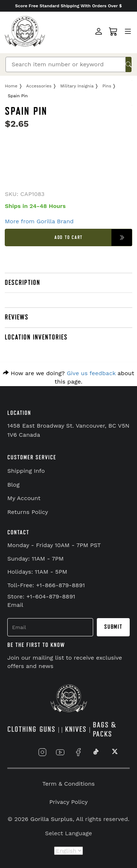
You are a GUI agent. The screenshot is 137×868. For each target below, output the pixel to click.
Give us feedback (91, 373)
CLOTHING (22, 729)
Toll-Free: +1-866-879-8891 (46, 585)
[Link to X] (114, 752)
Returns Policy (28, 512)
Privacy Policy (68, 802)
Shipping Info (26, 471)
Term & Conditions (68, 784)
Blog (13, 485)
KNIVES (76, 729)
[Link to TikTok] (96, 752)
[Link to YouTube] (60, 752)
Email (15, 605)
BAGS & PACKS (104, 730)
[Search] (66, 64)
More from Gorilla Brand (39, 221)
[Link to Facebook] (78, 752)
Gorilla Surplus (52, 819)
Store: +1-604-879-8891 (41, 596)
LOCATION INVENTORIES (36, 337)
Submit (113, 627)
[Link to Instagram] (42, 752)
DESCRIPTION (22, 283)
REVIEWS (17, 317)
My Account (24, 498)
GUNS (47, 729)
